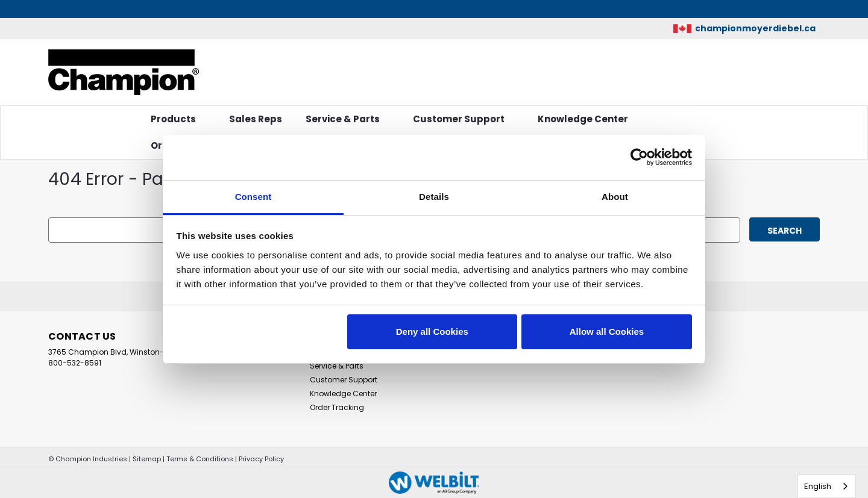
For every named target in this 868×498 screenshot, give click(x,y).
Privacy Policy (261, 459)
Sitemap (147, 459)
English (818, 486)
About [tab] (615, 197)
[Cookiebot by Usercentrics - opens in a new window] (639, 157)
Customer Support (464, 119)
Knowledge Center (588, 119)
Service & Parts (348, 119)
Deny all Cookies (432, 331)
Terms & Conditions (200, 459)
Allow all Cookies (607, 331)
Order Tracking (337, 407)
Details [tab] (434, 197)
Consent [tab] (253, 197)
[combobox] (827, 486)
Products (178, 119)
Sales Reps (256, 119)
